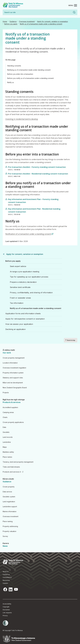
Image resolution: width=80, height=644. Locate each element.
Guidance (13, 21)
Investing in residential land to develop (22, 119)
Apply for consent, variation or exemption (53, 21)
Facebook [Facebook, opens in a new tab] (5, 589)
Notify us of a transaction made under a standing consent (41, 24)
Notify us (11, 82)
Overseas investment (27, 21)
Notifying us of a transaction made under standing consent (29, 70)
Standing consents (14, 66)
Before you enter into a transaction (20, 74)
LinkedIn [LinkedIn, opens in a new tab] (11, 589)
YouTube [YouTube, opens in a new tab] (16, 589)
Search (74, 12)
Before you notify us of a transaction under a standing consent (30, 78)
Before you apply (11, 24)
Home (5, 21)
